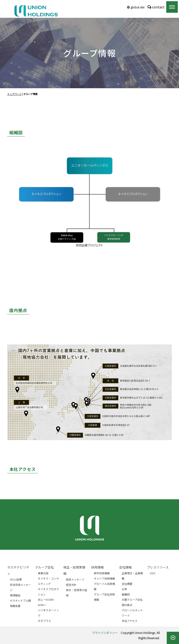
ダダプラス (44, 621)
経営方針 (71, 585)
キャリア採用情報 (104, 578)
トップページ (14, 94)
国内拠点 (127, 605)
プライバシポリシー (105, 633)
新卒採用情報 (102, 573)
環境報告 (15, 595)
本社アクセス (130, 621)
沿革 (124, 589)
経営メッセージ (75, 579)
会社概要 (127, 584)
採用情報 (97, 567)
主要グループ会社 (132, 600)
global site (136, 7)
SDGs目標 (16, 579)
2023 (153, 573)
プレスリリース (158, 567)
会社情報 (125, 567)
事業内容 (43, 573)
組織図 (126, 594)
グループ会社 (44, 567)
